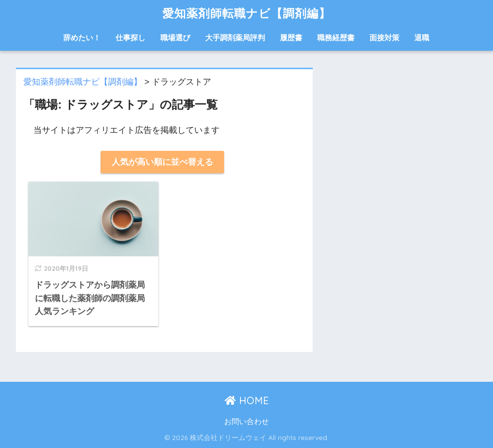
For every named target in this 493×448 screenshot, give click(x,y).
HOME (247, 400)
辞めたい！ (82, 38)
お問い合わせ (246, 422)
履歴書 (291, 38)
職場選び (175, 38)
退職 (422, 38)
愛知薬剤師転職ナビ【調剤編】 (246, 13)
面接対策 (384, 38)
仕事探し (130, 38)
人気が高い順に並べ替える (162, 162)
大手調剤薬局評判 (235, 38)
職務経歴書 (336, 38)
